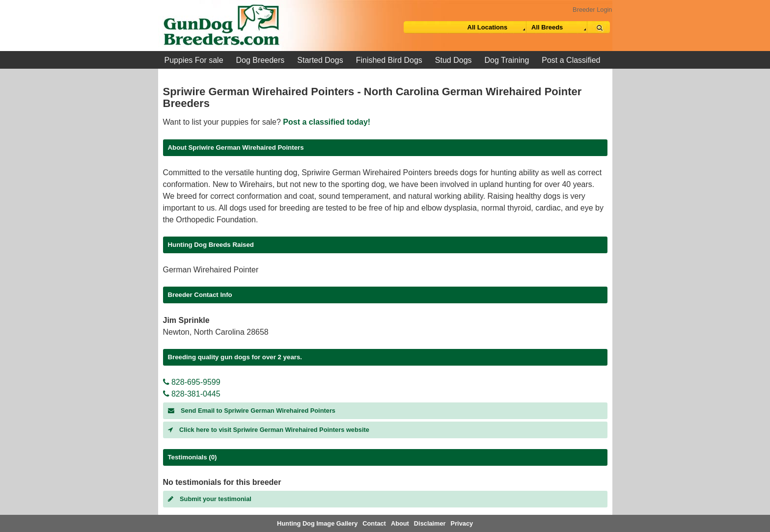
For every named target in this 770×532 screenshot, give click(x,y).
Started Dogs (320, 60)
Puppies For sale (194, 60)
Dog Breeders (261, 60)
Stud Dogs (454, 60)
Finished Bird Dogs (389, 60)
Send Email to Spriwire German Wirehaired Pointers (252, 411)
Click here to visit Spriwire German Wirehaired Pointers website (269, 430)
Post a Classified (571, 60)
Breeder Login (592, 10)
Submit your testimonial (210, 499)
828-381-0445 (192, 394)
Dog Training (507, 60)
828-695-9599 (192, 382)
